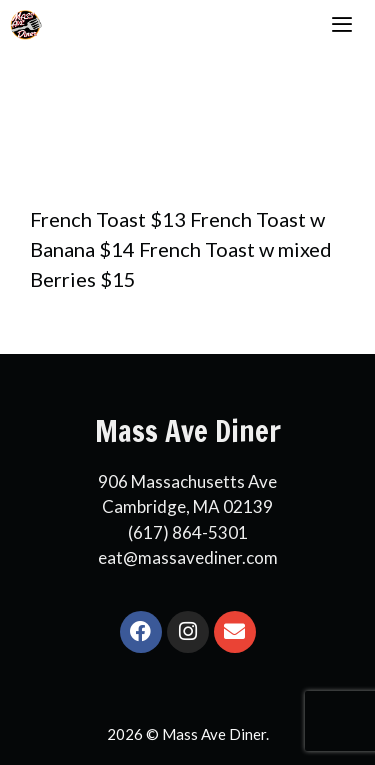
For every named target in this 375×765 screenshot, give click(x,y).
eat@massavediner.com (188, 557)
